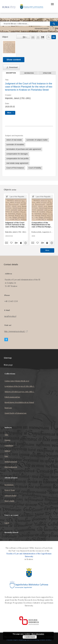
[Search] (54, 24)
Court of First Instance (15, 168)
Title (6, 435)
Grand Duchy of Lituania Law (16, 413)
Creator (7, 440)
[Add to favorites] (38, 37)
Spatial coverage (11, 462)
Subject (7, 451)
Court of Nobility (35, 168)
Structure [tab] (47, 73)
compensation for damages (17, 154)
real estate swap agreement (17, 163)
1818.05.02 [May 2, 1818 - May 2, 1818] (10, 107)
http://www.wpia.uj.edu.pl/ (16, 331)
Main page (8, 365)
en (54, 37)
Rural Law (8, 408)
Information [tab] (29, 73)
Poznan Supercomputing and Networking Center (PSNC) (29, 640)
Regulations (9, 485)
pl (49, 37)
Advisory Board (10, 495)
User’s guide (9, 501)
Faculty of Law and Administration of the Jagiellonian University (29, 555)
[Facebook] (6, 340)
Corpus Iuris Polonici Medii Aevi (17, 381)
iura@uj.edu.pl (10, 316)
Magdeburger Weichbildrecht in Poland (19, 402)
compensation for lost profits (18, 159)
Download (11, 67)
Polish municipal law (12, 397)
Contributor (9, 445)
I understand (30, 637)
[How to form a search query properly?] (53, 29)
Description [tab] (11, 73)
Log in (7, 523)
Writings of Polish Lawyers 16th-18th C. (19, 392)
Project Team (10, 490)
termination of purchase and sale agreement (24, 149)
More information (38, 634)
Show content (14, 60)
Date (6, 456)
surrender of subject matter (37, 140)
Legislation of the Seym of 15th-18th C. (20, 386)
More (47, 250)
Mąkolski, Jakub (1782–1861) (18, 98)
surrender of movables (15, 145)
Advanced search (42, 29)
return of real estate (14, 140)
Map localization (11, 467)
